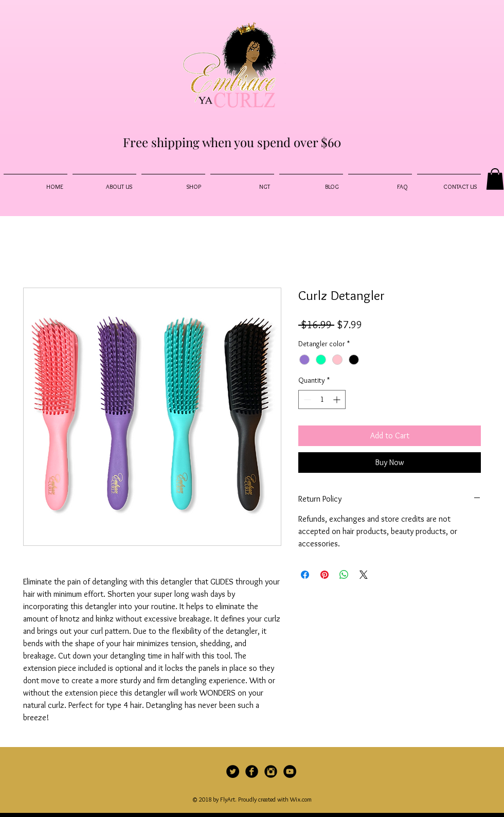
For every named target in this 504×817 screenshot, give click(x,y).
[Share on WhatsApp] (344, 575)
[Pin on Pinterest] (325, 575)
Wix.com (301, 799)
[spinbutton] (322, 399)
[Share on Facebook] (305, 575)
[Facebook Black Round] (252, 771)
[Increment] (338, 399)
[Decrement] (306, 399)
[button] (495, 179)
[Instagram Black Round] (271, 771)
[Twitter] (233, 771)
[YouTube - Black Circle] (290, 771)
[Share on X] (364, 575)
